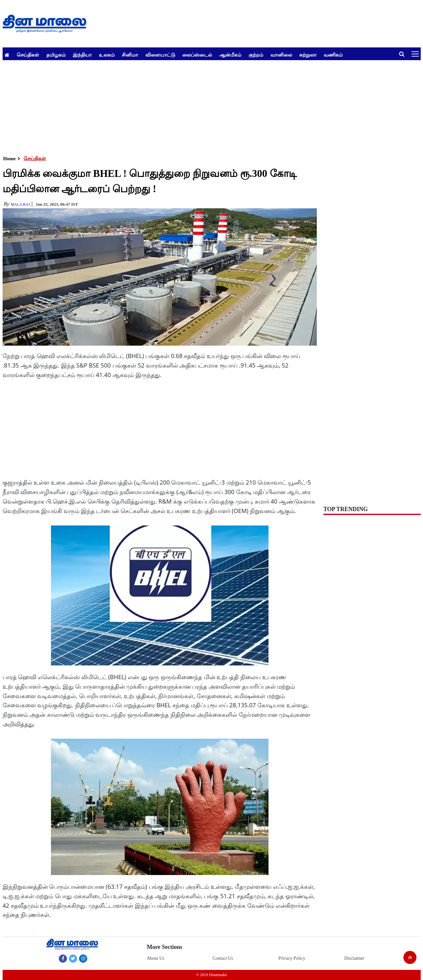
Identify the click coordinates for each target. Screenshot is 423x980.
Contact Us (223, 958)
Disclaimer (354, 958)
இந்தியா (82, 55)
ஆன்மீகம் (230, 55)
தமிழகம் (56, 55)
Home (9, 159)
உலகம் (107, 55)
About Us (155, 958)
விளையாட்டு (160, 55)
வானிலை (281, 55)
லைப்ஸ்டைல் (197, 55)
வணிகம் (333, 55)
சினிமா (130, 55)
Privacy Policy (292, 958)
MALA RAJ (20, 204)
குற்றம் (256, 55)
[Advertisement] (199, 106)
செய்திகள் (28, 55)
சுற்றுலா (308, 55)
